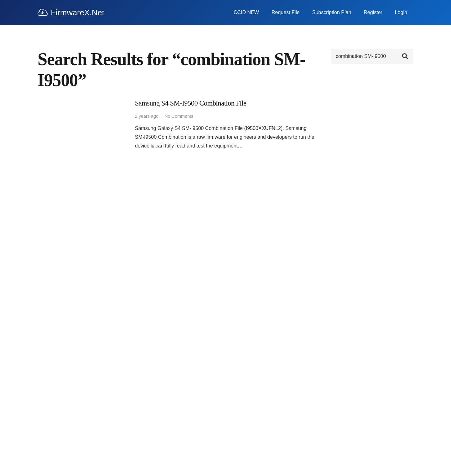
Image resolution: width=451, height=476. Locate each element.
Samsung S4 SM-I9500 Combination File (191, 103)
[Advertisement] (372, 165)
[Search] (372, 56)
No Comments (179, 116)
